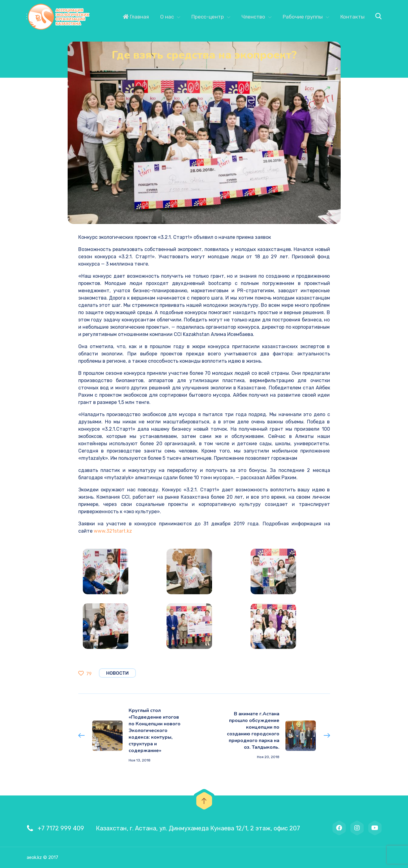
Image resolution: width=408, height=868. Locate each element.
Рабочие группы (303, 17)
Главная (136, 17)
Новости (117, 673)
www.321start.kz (113, 531)
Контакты (352, 17)
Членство (253, 17)
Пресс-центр (208, 17)
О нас (167, 17)
